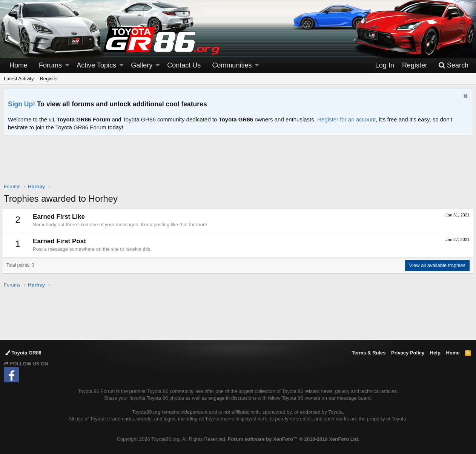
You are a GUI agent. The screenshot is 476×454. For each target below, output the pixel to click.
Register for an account (346, 119)
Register (49, 79)
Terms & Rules (369, 353)
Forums (50, 65)
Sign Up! (21, 104)
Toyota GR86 (23, 353)
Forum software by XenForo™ (293, 439)
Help (435, 353)
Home (18, 65)
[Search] (453, 65)
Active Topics (96, 65)
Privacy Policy (408, 353)
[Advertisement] (238, 164)
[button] (67, 65)
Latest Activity (19, 79)
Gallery (142, 65)
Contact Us (184, 65)
